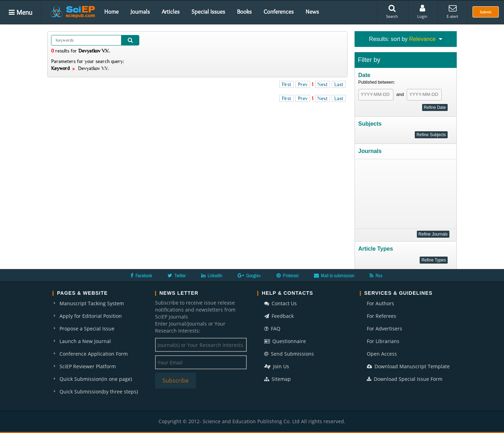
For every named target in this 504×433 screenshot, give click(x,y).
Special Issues (208, 12)
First (286, 84)
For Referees (381, 316)
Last (339, 84)
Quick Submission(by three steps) (99, 392)
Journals (140, 12)
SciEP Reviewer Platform (88, 366)
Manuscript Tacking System (92, 303)
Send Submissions (289, 354)
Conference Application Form (94, 354)
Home (111, 12)
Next (323, 84)
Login (422, 12)
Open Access (382, 354)
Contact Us (281, 303)
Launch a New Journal (85, 341)
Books (244, 12)
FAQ (272, 329)
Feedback (279, 316)
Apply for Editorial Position (91, 316)
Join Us (277, 366)
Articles (171, 12)
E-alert (452, 12)
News (312, 12)
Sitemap (278, 379)
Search (392, 12)
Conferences (279, 12)
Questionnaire (285, 341)
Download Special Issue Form (405, 379)
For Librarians (383, 341)
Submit (486, 12)
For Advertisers (384, 329)
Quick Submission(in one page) (96, 379)
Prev (303, 84)
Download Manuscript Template (408, 366)
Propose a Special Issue (87, 329)
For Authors (380, 303)
